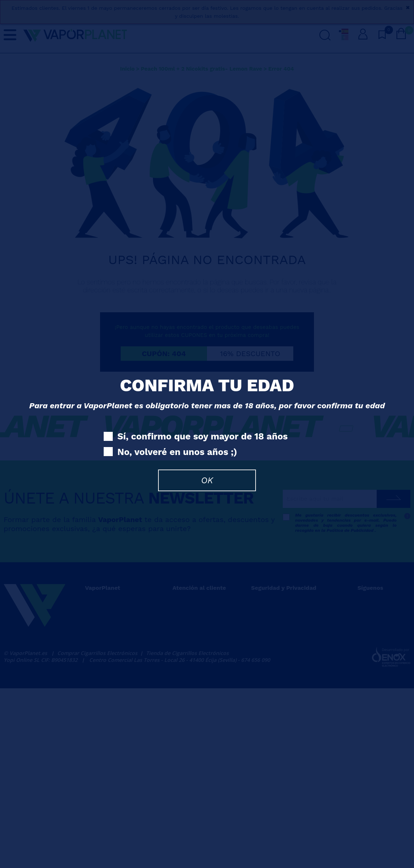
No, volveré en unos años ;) (170, 452)
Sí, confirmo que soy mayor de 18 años (196, 437)
